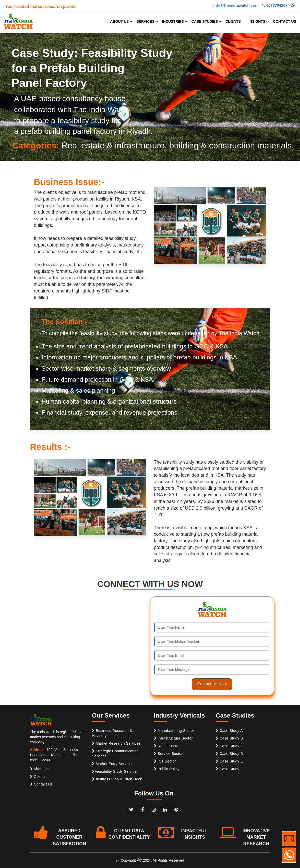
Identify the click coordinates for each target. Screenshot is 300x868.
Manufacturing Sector (174, 731)
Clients (38, 777)
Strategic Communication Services (115, 754)
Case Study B (229, 738)
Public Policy (167, 769)
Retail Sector (167, 746)
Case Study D (229, 754)
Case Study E (229, 761)
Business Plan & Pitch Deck (117, 779)
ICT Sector (165, 761)
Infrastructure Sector (173, 738)
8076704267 (275, 5)
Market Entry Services (113, 764)
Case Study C (229, 746)
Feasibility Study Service (114, 771)
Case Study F (229, 769)
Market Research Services (116, 743)
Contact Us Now (212, 684)
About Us (40, 769)
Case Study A (229, 731)
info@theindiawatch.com (236, 5)
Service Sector (168, 754)
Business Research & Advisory (112, 733)
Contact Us (41, 784)
